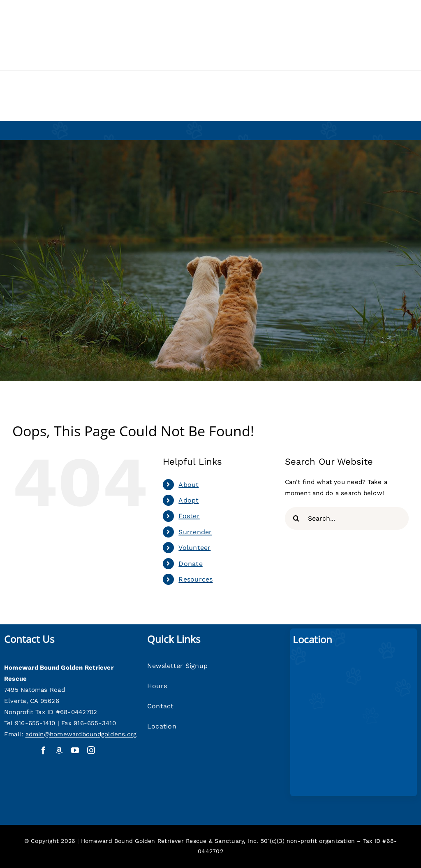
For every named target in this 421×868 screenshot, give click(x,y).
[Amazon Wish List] (59, 750)
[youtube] (75, 750)
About (189, 485)
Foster (189, 516)
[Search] (296, 518)
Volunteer (194, 548)
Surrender (195, 532)
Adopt (189, 500)
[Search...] (347, 518)
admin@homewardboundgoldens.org (81, 734)
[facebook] (43, 750)
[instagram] (91, 750)
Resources (195, 579)
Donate (190, 564)
